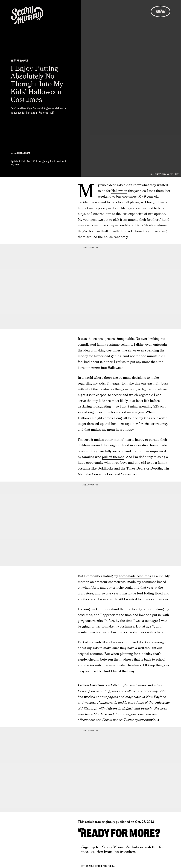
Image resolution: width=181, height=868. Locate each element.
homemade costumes (135, 576)
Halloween (119, 191)
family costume (108, 345)
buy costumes (126, 197)
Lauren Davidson (22, 153)
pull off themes (113, 457)
